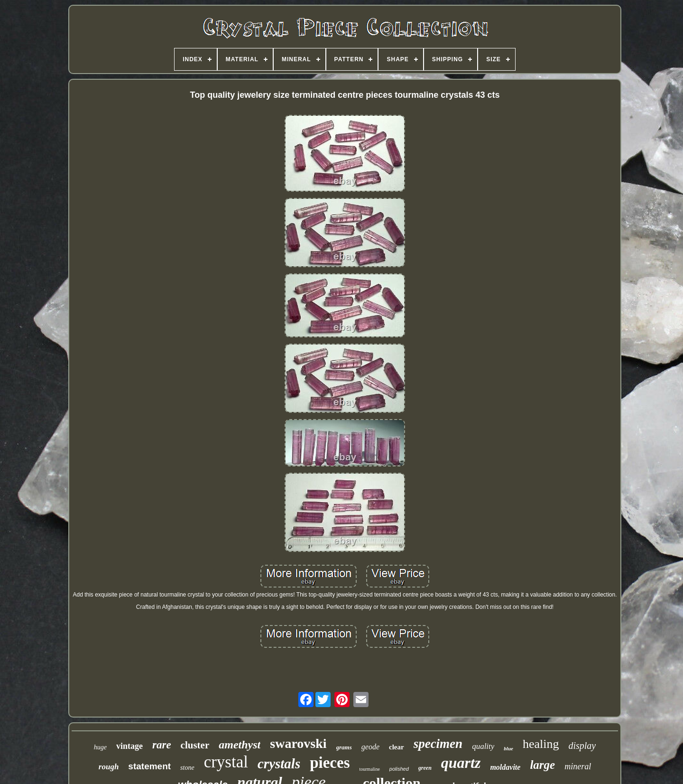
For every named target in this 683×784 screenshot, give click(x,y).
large (542, 765)
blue (508, 748)
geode (370, 747)
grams (344, 747)
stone (187, 768)
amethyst (240, 745)
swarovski (298, 743)
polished (399, 769)
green (425, 768)
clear (397, 747)
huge (100, 747)
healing (541, 744)
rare (162, 745)
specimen (438, 744)
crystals (279, 764)
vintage (129, 746)
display (582, 746)
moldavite (505, 767)
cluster (195, 745)
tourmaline (370, 769)
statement (149, 766)
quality (483, 746)
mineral (578, 766)
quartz (461, 763)
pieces (330, 763)
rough (109, 767)
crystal (226, 762)
